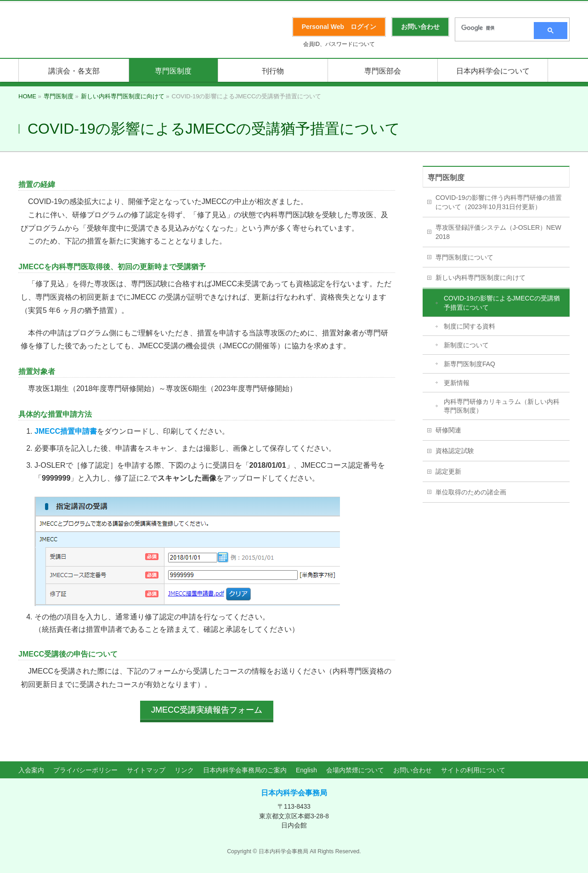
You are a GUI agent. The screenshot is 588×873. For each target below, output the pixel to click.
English (306, 768)
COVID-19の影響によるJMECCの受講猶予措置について (502, 303)
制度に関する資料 (469, 326)
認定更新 (448, 471)
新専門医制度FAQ (469, 364)
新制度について (466, 345)
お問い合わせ (413, 768)
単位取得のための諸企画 (471, 492)
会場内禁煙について (355, 768)
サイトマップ (146, 768)
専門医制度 (446, 178)
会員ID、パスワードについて (339, 44)
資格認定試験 (455, 451)
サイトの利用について (473, 768)
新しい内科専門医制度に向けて (481, 278)
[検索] (492, 28)
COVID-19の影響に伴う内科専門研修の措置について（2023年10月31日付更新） (499, 202)
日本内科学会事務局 (294, 791)
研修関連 (448, 430)
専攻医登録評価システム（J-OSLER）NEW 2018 (498, 232)
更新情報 (457, 383)
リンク (184, 768)
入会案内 (31, 768)
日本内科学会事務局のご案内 (245, 768)
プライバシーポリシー (85, 768)
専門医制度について (464, 257)
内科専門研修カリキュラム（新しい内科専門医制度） (502, 406)
